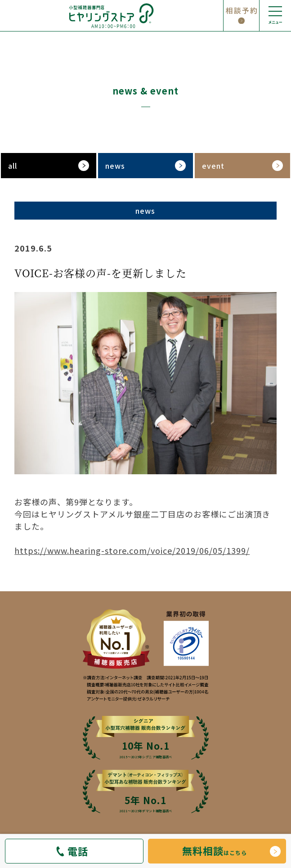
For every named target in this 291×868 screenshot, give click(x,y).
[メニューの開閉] (275, 16)
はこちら (215, 850)
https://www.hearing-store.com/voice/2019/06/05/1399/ (132, 550)
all (13, 166)
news (115, 166)
